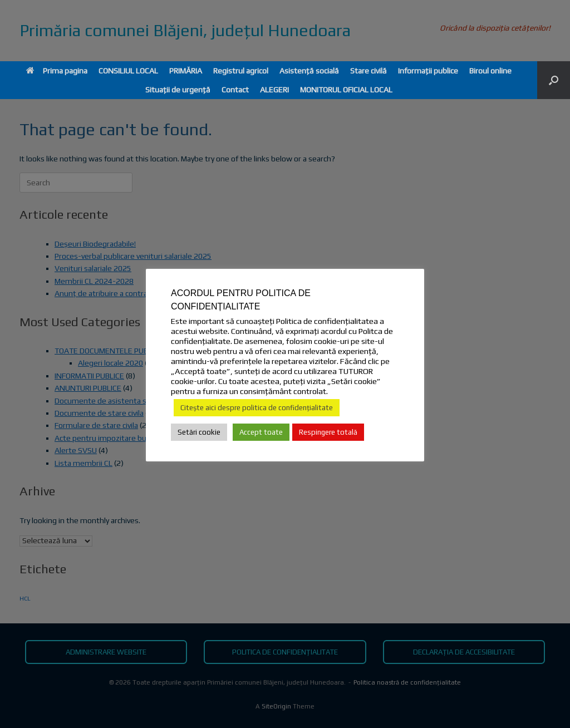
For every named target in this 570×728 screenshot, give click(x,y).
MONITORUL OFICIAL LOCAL (346, 90)
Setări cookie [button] (199, 432)
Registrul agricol (241, 71)
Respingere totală (328, 432)
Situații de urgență (178, 90)
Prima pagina (57, 71)
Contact (235, 90)
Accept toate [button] (261, 432)
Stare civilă (368, 71)
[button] (554, 80)
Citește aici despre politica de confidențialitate (257, 408)
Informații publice (428, 71)
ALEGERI (274, 90)
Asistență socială (309, 71)
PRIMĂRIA (186, 71)
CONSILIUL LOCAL (128, 71)
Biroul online (490, 71)
